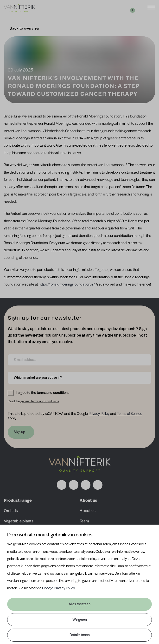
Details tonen (80, 635)
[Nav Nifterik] (80, 464)
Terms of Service (130, 414)
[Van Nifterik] (19, 8)
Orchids (11, 511)
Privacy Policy (99, 414)
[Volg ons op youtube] (98, 485)
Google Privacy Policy (58, 588)
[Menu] (151, 8)
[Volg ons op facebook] (62, 485)
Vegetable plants (19, 521)
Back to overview (25, 29)
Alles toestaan (79, 604)
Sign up (19, 432)
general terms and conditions (40, 401)
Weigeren (80, 620)
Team (84, 521)
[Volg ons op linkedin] (86, 485)
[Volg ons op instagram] (74, 485)
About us (88, 511)
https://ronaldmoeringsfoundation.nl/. (67, 285)
